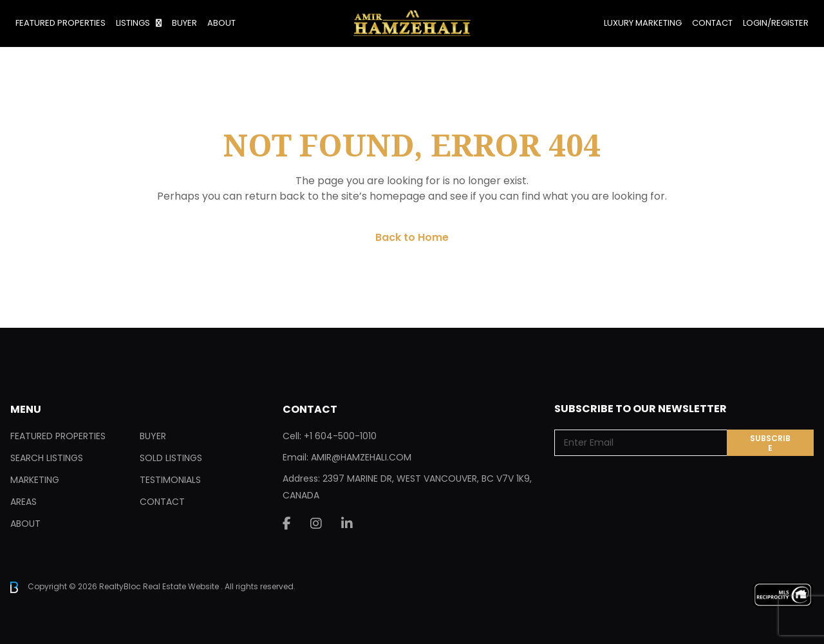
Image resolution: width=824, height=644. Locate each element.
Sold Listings (171, 458)
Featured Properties (61, 23)
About (221, 23)
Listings (133, 23)
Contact (712, 23)
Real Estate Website (182, 586)
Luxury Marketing (643, 23)
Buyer (184, 23)
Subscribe (770, 443)
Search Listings (47, 458)
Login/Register (776, 23)
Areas (23, 502)
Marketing (35, 480)
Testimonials (170, 480)
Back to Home (412, 237)
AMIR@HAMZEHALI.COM (361, 457)
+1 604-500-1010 (340, 436)
